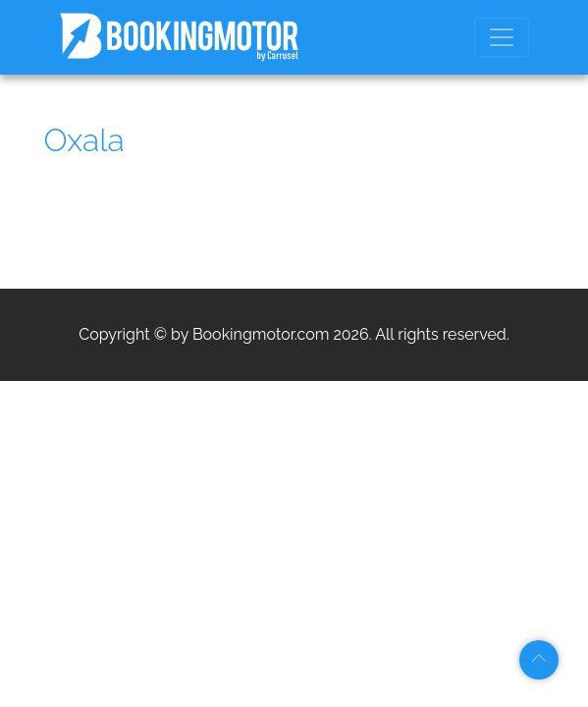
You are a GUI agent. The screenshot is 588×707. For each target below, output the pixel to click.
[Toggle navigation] (502, 37)
